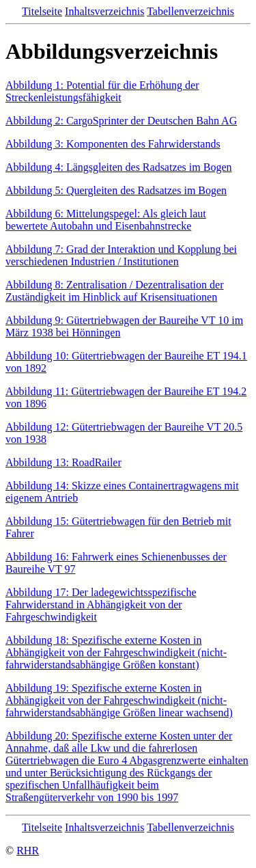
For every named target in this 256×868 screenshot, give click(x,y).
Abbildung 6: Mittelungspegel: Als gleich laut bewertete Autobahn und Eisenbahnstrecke (106, 220)
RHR (28, 851)
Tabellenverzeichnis (190, 11)
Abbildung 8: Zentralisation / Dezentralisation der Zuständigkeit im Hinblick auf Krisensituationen (114, 291)
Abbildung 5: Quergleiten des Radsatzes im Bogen (116, 190)
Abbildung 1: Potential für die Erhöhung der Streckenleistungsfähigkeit (102, 91)
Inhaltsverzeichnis (104, 11)
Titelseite (42, 11)
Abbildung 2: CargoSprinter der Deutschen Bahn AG (121, 121)
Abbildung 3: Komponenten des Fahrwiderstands (113, 144)
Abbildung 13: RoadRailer (63, 462)
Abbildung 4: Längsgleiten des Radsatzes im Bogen (119, 167)
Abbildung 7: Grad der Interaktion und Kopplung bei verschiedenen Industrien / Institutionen (121, 255)
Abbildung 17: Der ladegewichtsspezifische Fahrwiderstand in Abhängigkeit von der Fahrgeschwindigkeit (101, 605)
